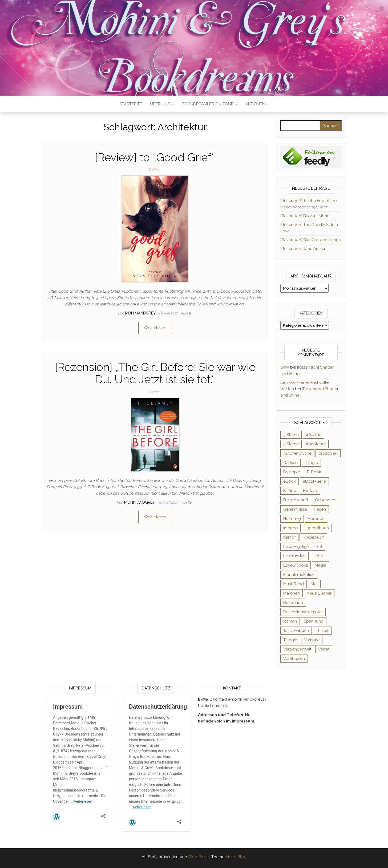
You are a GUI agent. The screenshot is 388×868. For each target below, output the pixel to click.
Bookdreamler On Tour (210, 104)
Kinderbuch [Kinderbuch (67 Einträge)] (313, 537)
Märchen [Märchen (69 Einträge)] (292, 593)
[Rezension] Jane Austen (303, 249)
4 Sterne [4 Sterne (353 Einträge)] (314, 435)
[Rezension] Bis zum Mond (305, 216)
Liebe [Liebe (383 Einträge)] (318, 556)
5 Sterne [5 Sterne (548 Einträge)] (291, 444)
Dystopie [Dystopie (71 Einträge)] (292, 472)
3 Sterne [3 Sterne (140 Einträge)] (291, 435)
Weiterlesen (155, 328)
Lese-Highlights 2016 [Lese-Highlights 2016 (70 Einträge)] (303, 547)
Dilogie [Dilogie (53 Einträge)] (311, 463)
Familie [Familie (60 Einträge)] (290, 491)
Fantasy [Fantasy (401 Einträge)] (310, 491)
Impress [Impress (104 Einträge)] (290, 528)
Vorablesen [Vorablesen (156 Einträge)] (294, 659)
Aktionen (257, 104)
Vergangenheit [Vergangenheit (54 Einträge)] (297, 649)
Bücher (154, 170)
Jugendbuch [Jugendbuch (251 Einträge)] (317, 528)
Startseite (131, 104)
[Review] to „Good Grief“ (155, 157)
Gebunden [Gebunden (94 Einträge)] (325, 500)
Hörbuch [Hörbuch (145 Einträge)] (316, 519)
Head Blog (236, 857)
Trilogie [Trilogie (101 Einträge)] (290, 640)
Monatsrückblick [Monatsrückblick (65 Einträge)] (299, 575)
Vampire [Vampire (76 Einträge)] (312, 640)
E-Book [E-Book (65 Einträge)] (314, 472)
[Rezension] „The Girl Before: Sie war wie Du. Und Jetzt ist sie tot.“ (155, 373)
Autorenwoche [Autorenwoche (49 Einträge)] (297, 453)
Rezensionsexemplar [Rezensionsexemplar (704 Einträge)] (303, 612)
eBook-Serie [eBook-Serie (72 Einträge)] (314, 481)
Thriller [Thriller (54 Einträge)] (322, 631)
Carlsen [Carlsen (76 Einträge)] (290, 463)
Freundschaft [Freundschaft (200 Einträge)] (296, 500)
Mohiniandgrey (141, 313)
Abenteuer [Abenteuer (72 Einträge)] (316, 444)
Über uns (162, 104)
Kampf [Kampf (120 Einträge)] (289, 537)
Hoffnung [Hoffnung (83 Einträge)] (292, 519)
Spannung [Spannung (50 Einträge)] (314, 621)
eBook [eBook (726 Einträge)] (290, 481)
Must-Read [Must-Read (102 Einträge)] (294, 584)
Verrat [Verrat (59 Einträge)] (324, 649)
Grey (285, 367)
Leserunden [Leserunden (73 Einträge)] (294, 556)
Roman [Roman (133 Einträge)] (290, 621)
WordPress (198, 857)
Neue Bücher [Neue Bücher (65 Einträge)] (319, 593)
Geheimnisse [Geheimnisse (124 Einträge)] (295, 509)
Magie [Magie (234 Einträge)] (320, 565)
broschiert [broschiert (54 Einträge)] (328, 453)
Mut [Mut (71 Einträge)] (314, 584)
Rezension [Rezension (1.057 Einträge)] (293, 603)
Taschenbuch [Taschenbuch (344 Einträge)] (296, 631)
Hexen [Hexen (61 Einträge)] (320, 509)
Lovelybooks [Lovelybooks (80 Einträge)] (296, 565)
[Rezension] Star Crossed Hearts (310, 240)
